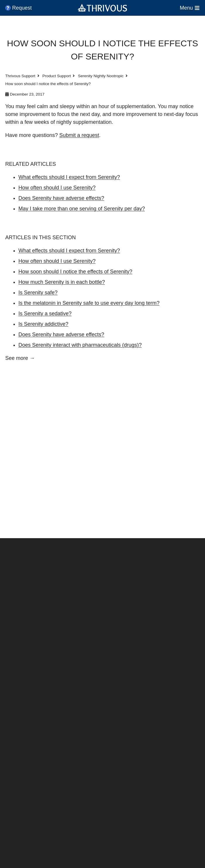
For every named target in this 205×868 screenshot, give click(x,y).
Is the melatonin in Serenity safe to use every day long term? (89, 303)
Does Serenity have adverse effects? (61, 198)
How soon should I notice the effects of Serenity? (75, 272)
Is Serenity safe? (38, 293)
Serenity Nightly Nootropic (101, 76)
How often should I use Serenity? (57, 188)
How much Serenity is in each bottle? (62, 282)
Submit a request (79, 135)
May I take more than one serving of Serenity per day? (82, 209)
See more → (20, 358)
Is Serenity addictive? (43, 324)
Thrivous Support (20, 76)
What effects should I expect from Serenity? (69, 177)
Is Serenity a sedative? (45, 314)
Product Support (57, 76)
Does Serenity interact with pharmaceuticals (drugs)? (80, 345)
